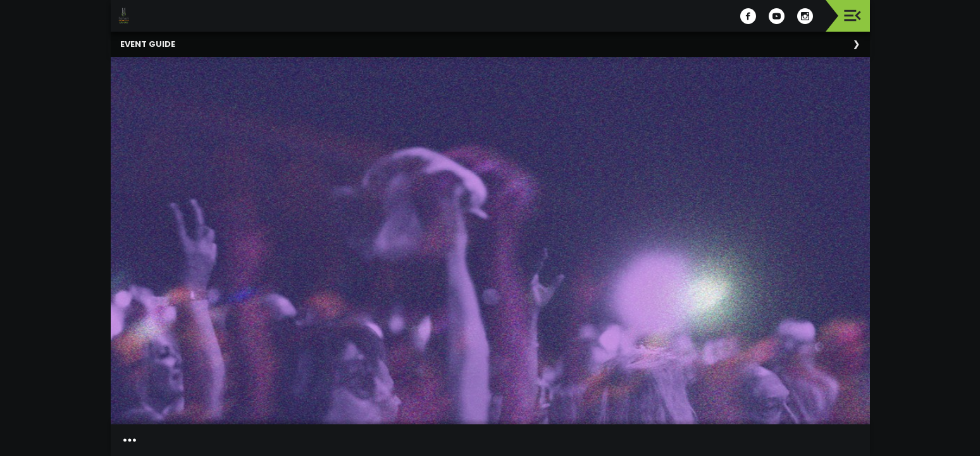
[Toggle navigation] (853, 16)
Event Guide (148, 44)
